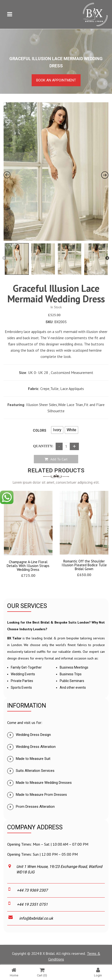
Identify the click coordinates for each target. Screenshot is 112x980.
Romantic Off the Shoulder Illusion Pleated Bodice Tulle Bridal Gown (84, 565)
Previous (4, 258)
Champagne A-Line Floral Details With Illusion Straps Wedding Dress (28, 566)
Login (98, 972)
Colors (40, 430)
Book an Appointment (56, 80)
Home (14, 972)
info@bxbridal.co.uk (36, 918)
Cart (42, 972)
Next (107, 258)
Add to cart (59, 459)
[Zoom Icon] (56, 172)
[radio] (57, 430)
